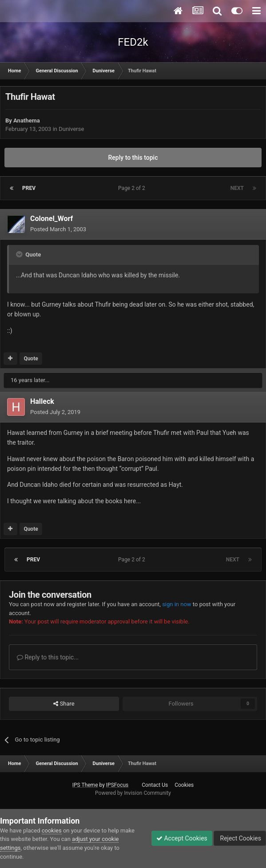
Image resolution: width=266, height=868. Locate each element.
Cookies (184, 785)
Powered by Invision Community (133, 793)
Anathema (27, 120)
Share (64, 704)
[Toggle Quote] (20, 254)
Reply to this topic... (48, 657)
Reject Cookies (240, 838)
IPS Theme (85, 785)
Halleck (42, 401)
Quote (31, 359)
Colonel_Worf (52, 219)
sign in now (177, 604)
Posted (58, 229)
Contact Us (155, 785)
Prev (29, 188)
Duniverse (71, 129)
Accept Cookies (182, 838)
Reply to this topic (133, 158)
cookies (52, 831)
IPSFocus (117, 785)
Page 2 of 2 (133, 188)
